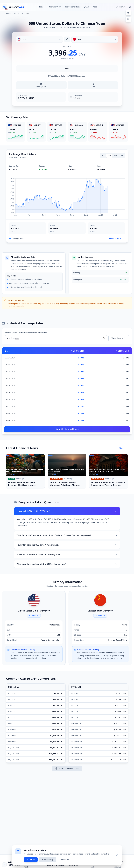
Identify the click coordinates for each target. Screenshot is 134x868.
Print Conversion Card (67, 768)
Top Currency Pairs (73, 7)
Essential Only (48, 859)
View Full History (117, 238)
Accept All (31, 859)
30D (109, 156)
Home (9, 14)
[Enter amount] (67, 69)
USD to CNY (18, 14)
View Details (119, 338)
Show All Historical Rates (67, 429)
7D (103, 156)
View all (124, 448)
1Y (122, 156)
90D (116, 156)
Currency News (55, 7)
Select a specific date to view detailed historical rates (26, 332)
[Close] (117, 855)
